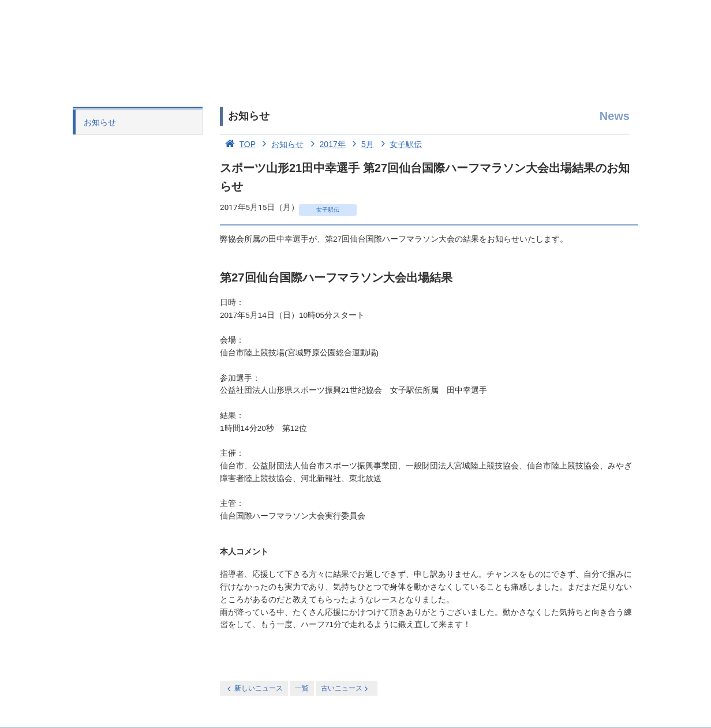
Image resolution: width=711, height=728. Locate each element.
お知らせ (100, 122)
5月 (361, 144)
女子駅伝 (399, 144)
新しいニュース (254, 688)
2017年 (326, 144)
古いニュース (345, 688)
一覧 (302, 688)
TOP (238, 144)
